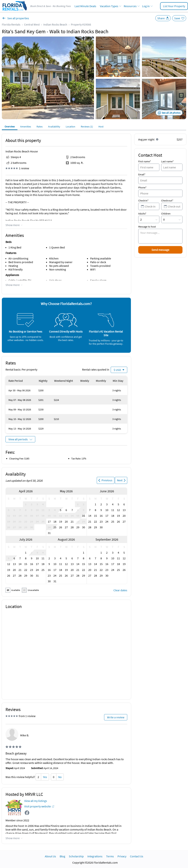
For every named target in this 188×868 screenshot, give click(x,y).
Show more (13, 225)
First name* (145, 161)
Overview (10, 127)
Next (120, 480)
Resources (130, 6)
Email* (142, 174)
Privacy (122, 856)
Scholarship (76, 856)
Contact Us (137, 856)
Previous (107, 480)
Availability (54, 127)
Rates (40, 127)
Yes (45, 777)
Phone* (142, 187)
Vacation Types (109, 6)
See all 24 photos (171, 113)
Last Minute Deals (85, 6)
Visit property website (38, 806)
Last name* (167, 161)
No (60, 777)
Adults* (142, 214)
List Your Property (174, 6)
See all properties (18, 18)
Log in (146, 6)
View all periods (18, 439)
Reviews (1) (87, 127)
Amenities (26, 127)
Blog (62, 856)
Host (101, 127)
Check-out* (167, 201)
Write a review (116, 717)
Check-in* (143, 201)
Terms (110, 856)
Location (70, 127)
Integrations (95, 856)
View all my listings (36, 801)
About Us (50, 856)
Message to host (147, 227)
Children (166, 214)
